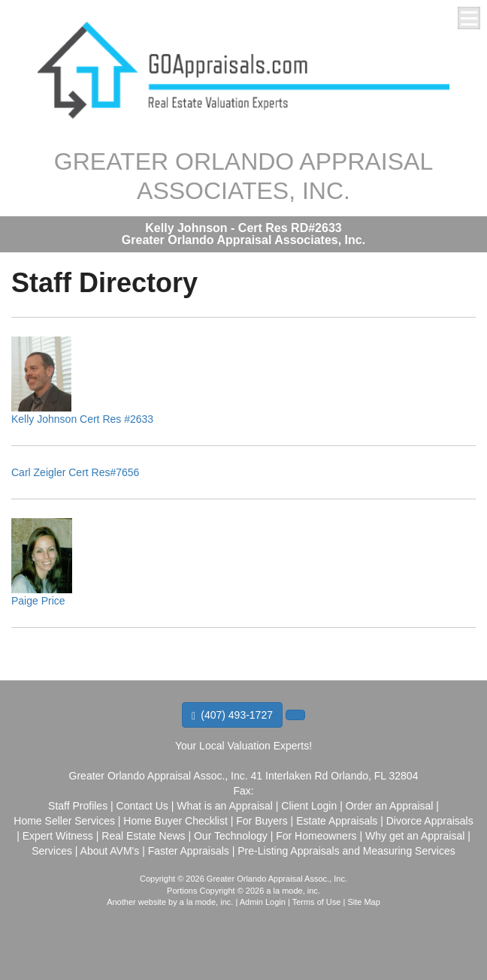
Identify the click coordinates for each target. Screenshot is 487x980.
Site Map (363, 902)
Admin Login (263, 902)
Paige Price (38, 601)
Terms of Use (317, 902)
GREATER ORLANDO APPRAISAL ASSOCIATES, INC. (243, 176)
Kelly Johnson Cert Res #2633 (82, 419)
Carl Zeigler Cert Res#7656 (75, 472)
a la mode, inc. (207, 902)
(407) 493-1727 (232, 715)
